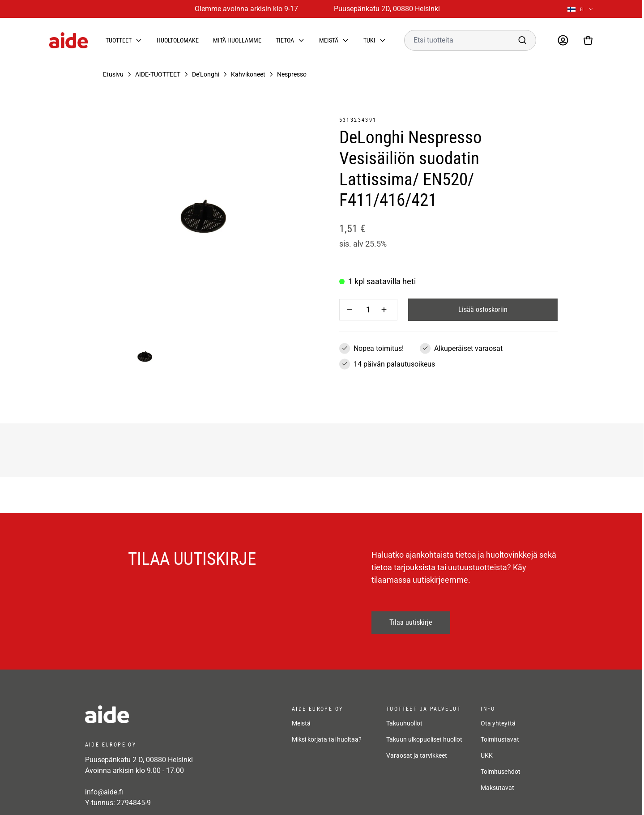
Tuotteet (119, 40)
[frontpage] (166, 714)
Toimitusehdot (501, 758)
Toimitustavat (500, 726)
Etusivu (113, 74)
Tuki (369, 40)
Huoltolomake (178, 40)
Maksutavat (497, 774)
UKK (487, 742)
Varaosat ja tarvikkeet (417, 742)
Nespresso (292, 74)
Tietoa (285, 40)
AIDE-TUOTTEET (158, 74)
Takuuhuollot (404, 710)
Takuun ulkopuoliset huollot (424, 726)
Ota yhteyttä (498, 710)
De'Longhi (206, 74)
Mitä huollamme (237, 40)
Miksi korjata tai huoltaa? (327, 726)
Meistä (329, 40)
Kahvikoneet (248, 74)
